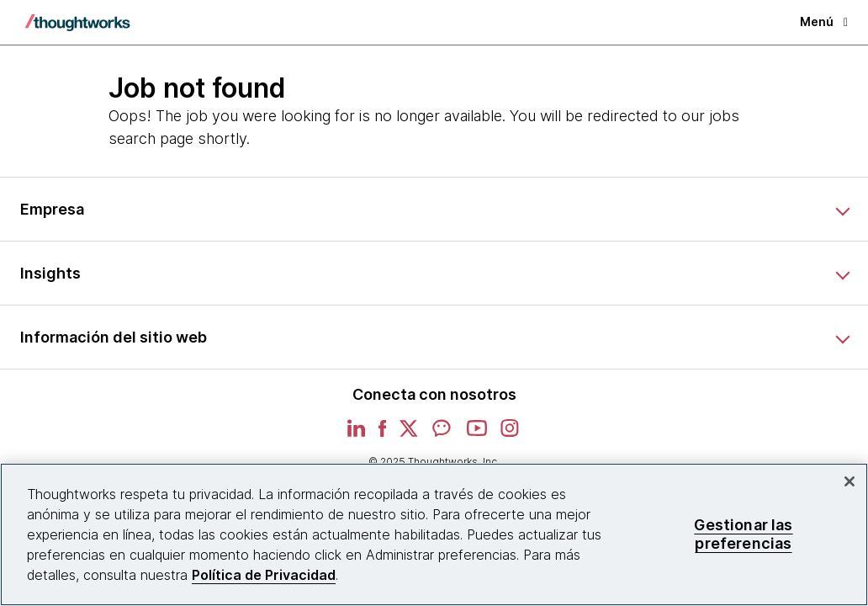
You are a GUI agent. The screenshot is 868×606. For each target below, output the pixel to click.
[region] (434, 534)
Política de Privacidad (264, 575)
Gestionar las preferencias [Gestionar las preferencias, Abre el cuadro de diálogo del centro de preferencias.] (743, 534)
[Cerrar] (849, 481)
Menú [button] (824, 21)
